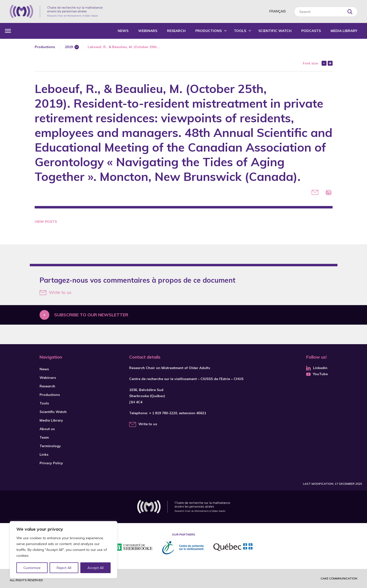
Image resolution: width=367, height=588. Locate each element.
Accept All (95, 568)
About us (47, 429)
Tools (240, 31)
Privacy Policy (51, 463)
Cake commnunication (339, 578)
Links (44, 454)
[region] (63, 550)
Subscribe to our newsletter (91, 315)
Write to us (55, 292)
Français (278, 11)
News (123, 31)
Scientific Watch (275, 31)
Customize (32, 568)
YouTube (317, 374)
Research (176, 31)
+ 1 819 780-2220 (163, 413)
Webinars (148, 31)
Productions (209, 31)
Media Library (344, 31)
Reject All (64, 568)
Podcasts (311, 31)
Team (44, 437)
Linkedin (317, 368)
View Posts (46, 222)
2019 (69, 47)
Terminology (50, 446)
